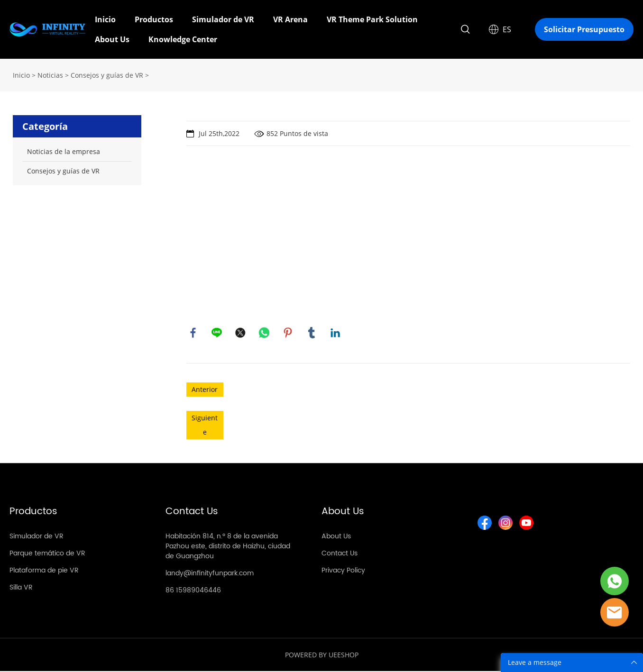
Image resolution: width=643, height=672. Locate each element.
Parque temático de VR (47, 554)
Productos (154, 19)
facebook (193, 333)
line (217, 333)
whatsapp (265, 333)
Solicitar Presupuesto (584, 29)
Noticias (50, 75)
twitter (241, 333)
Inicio (105, 19)
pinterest (288, 333)
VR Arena (290, 19)
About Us (112, 39)
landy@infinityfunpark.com (210, 574)
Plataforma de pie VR (44, 571)
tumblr (312, 333)
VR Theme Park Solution (372, 19)
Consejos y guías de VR (107, 75)
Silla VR (21, 588)
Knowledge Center (183, 39)
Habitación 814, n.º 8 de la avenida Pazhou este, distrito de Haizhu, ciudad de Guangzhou (228, 547)
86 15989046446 (193, 591)
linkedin (336, 333)
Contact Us (340, 554)
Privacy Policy (343, 571)
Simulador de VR (223, 19)
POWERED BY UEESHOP (322, 656)
